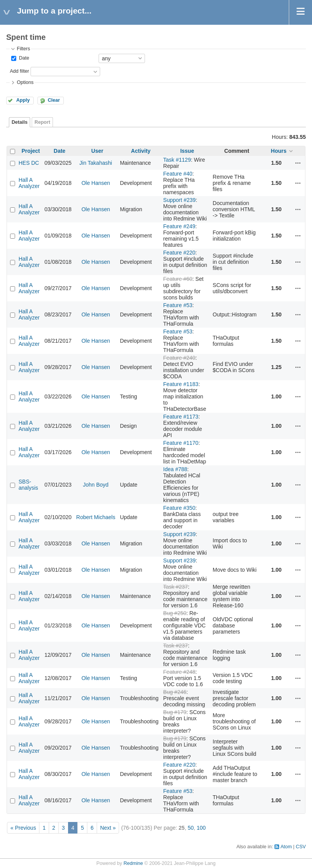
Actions (298, 163)
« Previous (23, 828)
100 (201, 828)
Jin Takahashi (96, 163)
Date (23, 58)
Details (20, 122)
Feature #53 (178, 305)
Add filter (19, 71)
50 (191, 828)
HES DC (29, 163)
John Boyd (96, 485)
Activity (141, 151)
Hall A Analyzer (29, 183)
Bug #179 (175, 712)
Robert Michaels (96, 517)
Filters (23, 49)
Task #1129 (177, 160)
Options (25, 82)
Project (31, 151)
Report (42, 122)
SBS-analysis (28, 485)
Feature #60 (178, 279)
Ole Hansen (96, 183)
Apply (23, 100)
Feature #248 (179, 672)
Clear (54, 100)
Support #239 (179, 200)
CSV (301, 847)
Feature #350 (179, 508)
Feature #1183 (181, 384)
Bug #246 (175, 692)
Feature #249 (179, 226)
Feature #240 (179, 358)
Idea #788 (175, 469)
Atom (286, 847)
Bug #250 (175, 613)
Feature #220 (179, 253)
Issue (187, 151)
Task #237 (176, 587)
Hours (279, 151)
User (97, 151)
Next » (108, 828)
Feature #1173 (181, 417)
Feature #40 (178, 174)
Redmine (133, 863)
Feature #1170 (181, 443)
